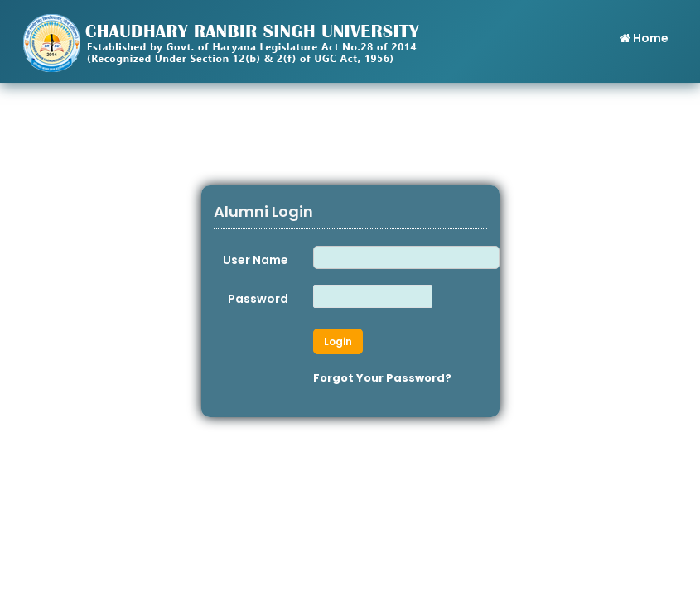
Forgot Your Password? (382, 378)
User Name (256, 260)
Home (643, 38)
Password (258, 299)
